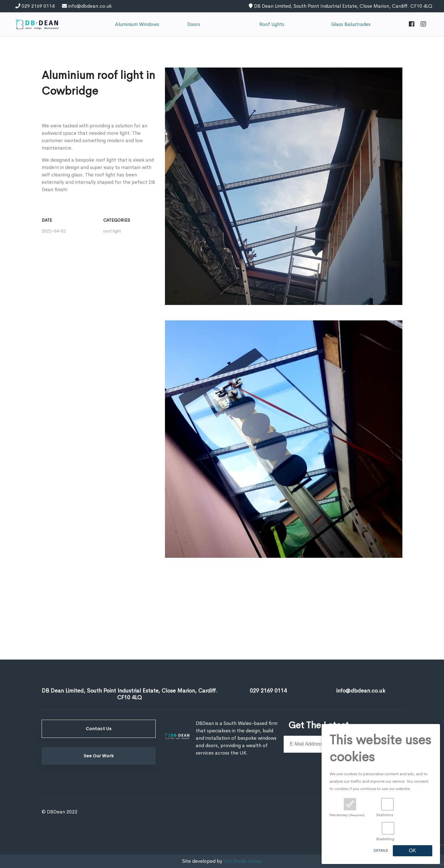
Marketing (385, 839)
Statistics (385, 815)
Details (381, 850)
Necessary (347, 815)
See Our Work (99, 756)
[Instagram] (423, 24)
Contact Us (99, 729)
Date (47, 220)
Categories (117, 220)
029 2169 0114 (38, 6)
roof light (112, 231)
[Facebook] (412, 24)
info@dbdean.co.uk (90, 6)
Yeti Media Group (243, 861)
